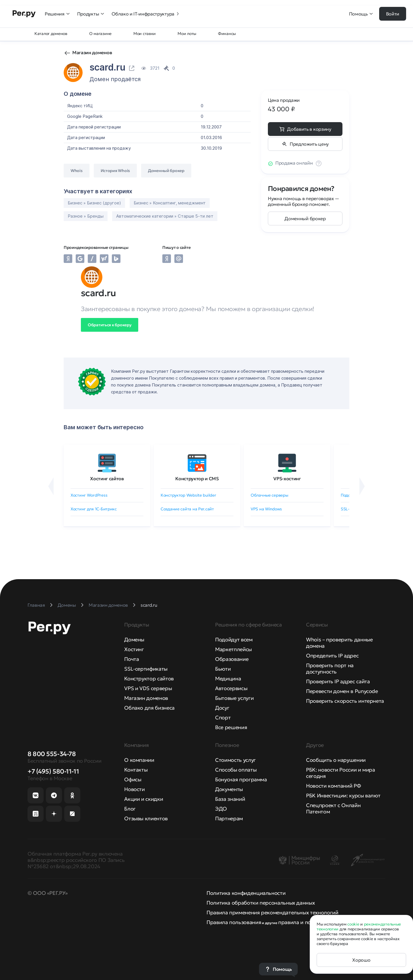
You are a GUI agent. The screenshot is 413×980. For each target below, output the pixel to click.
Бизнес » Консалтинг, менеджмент (170, 203)
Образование (232, 659)
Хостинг (134, 649)
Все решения (231, 727)
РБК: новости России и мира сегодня (341, 773)
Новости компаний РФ (333, 786)
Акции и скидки (144, 799)
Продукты (91, 14)
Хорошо (361, 960)
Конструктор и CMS (197, 479)
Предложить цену (309, 144)
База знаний (230, 799)
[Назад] (51, 486)
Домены (134, 640)
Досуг (222, 708)
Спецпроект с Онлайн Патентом (333, 808)
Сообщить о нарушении (336, 760)
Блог (130, 809)
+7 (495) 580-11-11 (53, 771)
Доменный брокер (305, 218)
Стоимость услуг (235, 760)
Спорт (223, 718)
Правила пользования (234, 922)
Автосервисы (231, 688)
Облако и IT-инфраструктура (146, 14)
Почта (132, 659)
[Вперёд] (362, 486)
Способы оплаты (236, 770)
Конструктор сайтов (149, 679)
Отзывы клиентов (146, 818)
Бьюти (223, 669)
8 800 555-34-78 (52, 754)
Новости (134, 789)
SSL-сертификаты (146, 669)
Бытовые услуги (234, 698)
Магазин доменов (92, 52)
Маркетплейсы (233, 649)
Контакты (136, 770)
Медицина (228, 679)
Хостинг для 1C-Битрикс (94, 509)
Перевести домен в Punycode (342, 691)
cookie (353, 924)
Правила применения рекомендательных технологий (272, 912)
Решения (58, 14)
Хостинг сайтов (107, 479)
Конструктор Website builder (188, 495)
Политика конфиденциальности (246, 893)
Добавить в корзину (309, 129)
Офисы (133, 779)
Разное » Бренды (86, 216)
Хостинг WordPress (89, 495)
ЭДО (221, 809)
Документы (229, 789)
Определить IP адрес (332, 656)
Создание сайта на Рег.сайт (187, 509)
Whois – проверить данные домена (339, 643)
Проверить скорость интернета (345, 701)
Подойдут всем (234, 640)
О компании (139, 760)
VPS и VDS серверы (148, 688)
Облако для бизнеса (149, 708)
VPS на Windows (266, 509)
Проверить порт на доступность (330, 668)
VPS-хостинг (287, 479)
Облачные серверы (269, 495)
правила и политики (303, 922)
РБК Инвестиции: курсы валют (343, 795)
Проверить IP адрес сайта (338, 681)
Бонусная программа (241, 779)
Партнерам (229, 818)
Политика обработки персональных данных (261, 903)
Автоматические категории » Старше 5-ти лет (165, 216)
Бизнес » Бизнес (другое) (94, 203)
